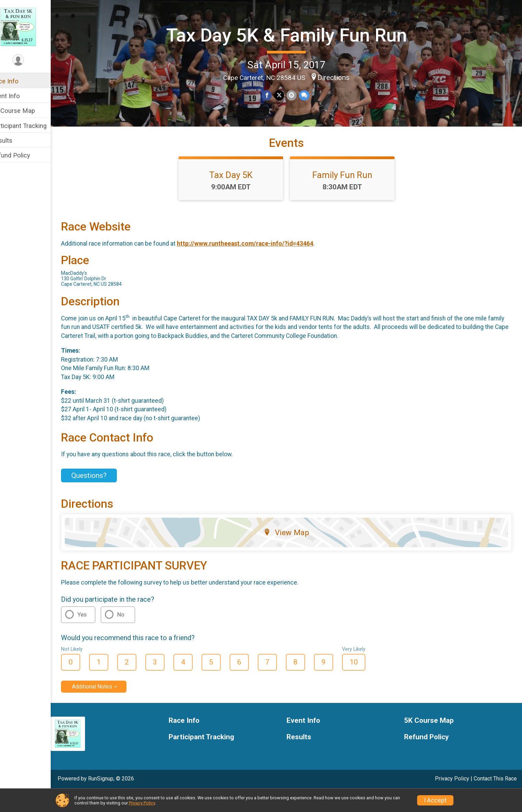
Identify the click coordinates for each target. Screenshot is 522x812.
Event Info (20, 96)
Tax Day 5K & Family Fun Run (294, 34)
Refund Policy (25, 155)
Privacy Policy (142, 803)
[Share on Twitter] (286, 95)
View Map (294, 553)
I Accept (435, 800)
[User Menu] (33, 61)
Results (16, 140)
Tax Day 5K (238, 196)
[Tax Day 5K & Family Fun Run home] (33, 26)
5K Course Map (27, 111)
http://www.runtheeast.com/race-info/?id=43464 (259, 264)
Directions (341, 77)
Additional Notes (106, 707)
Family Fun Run (349, 196)
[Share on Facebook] (274, 95)
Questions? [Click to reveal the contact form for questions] (103, 496)
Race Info (19, 81)
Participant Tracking (33, 126)
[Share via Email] (298, 95)
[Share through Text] (311, 95)
